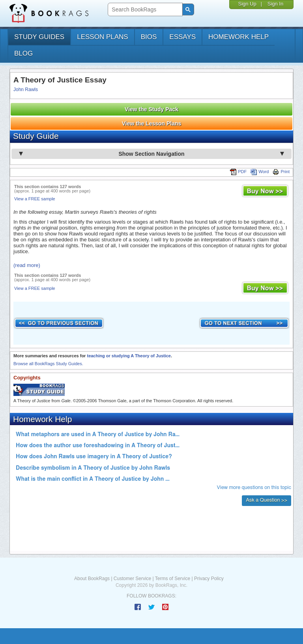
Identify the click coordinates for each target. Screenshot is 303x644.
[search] (144, 10)
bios (149, 37)
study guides (39, 37)
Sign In (275, 4)
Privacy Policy (209, 579)
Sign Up (247, 4)
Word (260, 172)
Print (281, 172)
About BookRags (92, 579)
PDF (238, 172)
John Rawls (26, 90)
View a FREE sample (35, 199)
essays (182, 37)
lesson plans (102, 37)
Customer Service (132, 579)
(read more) (27, 265)
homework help (238, 37)
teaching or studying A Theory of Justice (129, 356)
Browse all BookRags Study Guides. (48, 364)
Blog (23, 53)
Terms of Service (173, 579)
